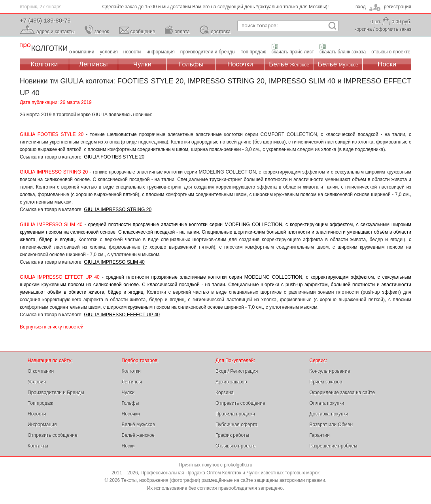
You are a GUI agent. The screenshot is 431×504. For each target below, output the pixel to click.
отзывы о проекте (391, 52)
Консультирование (330, 371)
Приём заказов (326, 382)
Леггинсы (94, 64)
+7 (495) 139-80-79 (45, 20)
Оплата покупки (327, 403)
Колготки (44, 64)
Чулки (142, 64)
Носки (387, 64)
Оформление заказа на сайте (342, 393)
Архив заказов (231, 382)
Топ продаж (40, 403)
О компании (41, 371)
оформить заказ (393, 29)
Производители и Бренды (56, 393)
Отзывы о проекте (235, 446)
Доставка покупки (329, 414)
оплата (182, 32)
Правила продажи (235, 414)
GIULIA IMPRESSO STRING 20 (118, 210)
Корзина (225, 393)
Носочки (240, 64)
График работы (232, 435)
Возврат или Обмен (331, 425)
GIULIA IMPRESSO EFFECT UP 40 (122, 315)
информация (161, 52)
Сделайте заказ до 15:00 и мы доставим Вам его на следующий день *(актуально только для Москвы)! (216, 7)
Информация (42, 425)
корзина (363, 29)
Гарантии (320, 435)
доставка (221, 32)
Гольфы (191, 64)
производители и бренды (208, 52)
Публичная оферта (236, 425)
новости (132, 52)
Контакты (38, 446)
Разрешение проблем (334, 446)
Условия (37, 382)
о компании (82, 52)
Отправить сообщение (53, 435)
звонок (102, 32)
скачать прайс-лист (293, 52)
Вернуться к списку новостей (52, 327)
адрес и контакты (56, 32)
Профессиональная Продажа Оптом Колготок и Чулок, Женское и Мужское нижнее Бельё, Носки (43, 48)
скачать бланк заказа (343, 52)
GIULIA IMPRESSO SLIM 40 (114, 262)
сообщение (143, 32)
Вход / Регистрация (237, 371)
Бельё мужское (139, 425)
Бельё (289, 64)
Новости (37, 414)
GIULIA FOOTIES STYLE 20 (114, 157)
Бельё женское (138, 435)
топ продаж (253, 52)
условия (109, 52)
